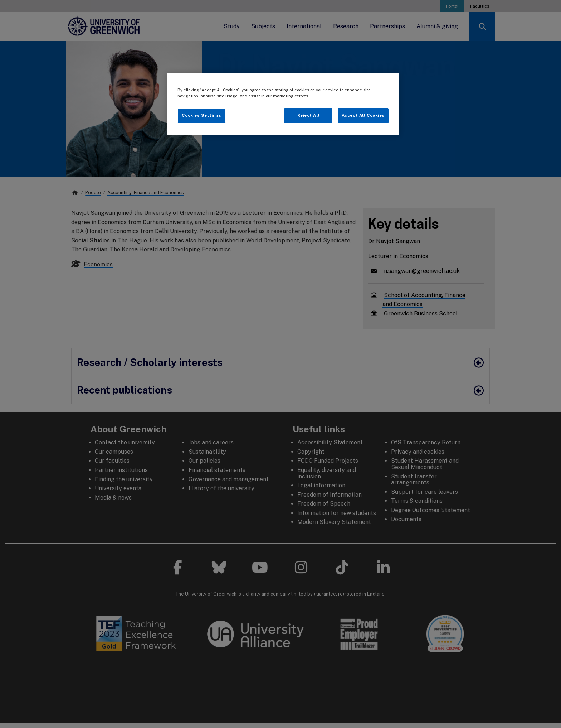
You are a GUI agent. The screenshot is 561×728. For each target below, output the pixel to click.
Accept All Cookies (363, 115)
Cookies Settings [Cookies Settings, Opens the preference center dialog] (201, 115)
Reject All (309, 115)
